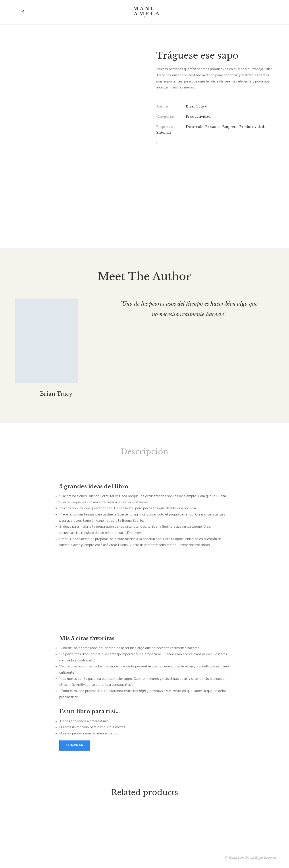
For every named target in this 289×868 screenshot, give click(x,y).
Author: (163, 106)
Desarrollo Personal (203, 127)
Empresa (230, 127)
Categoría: (165, 116)
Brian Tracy (197, 106)
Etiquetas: (165, 127)
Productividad (198, 116)
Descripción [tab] (144, 452)
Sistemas (164, 132)
